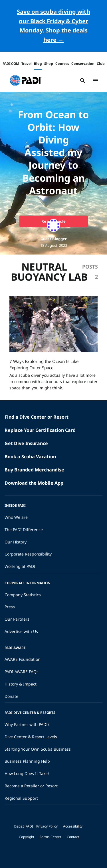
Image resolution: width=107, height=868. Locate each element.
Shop (49, 64)
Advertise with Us (21, 631)
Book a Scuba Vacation (30, 457)
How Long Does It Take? (27, 773)
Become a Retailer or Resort (31, 786)
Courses (62, 64)
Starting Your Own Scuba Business (38, 749)
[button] (26, 81)
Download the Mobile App (34, 483)
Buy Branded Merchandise (34, 470)
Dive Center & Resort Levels (31, 737)
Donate (11, 696)
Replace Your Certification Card (40, 430)
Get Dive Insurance (26, 443)
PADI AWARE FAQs (22, 672)
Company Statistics (23, 595)
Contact (73, 837)
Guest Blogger (54, 239)
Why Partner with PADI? (27, 724)
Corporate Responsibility (28, 554)
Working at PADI (20, 566)
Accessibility (73, 826)
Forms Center (51, 837)
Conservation (83, 64)
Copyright (27, 837)
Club (101, 64)
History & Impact (21, 684)
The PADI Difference (24, 530)
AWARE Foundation (23, 659)
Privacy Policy (47, 826)
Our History (16, 542)
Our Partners (17, 619)
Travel (27, 64)
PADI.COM (11, 64)
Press (10, 607)
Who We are (16, 517)
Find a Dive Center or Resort (37, 417)
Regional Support (21, 798)
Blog (38, 64)
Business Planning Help (27, 761)
